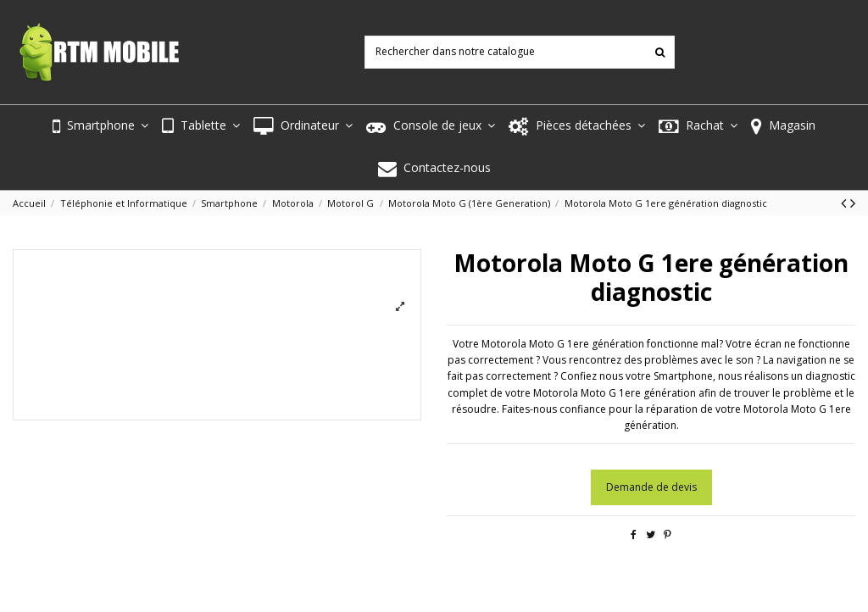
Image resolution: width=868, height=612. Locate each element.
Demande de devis (651, 487)
